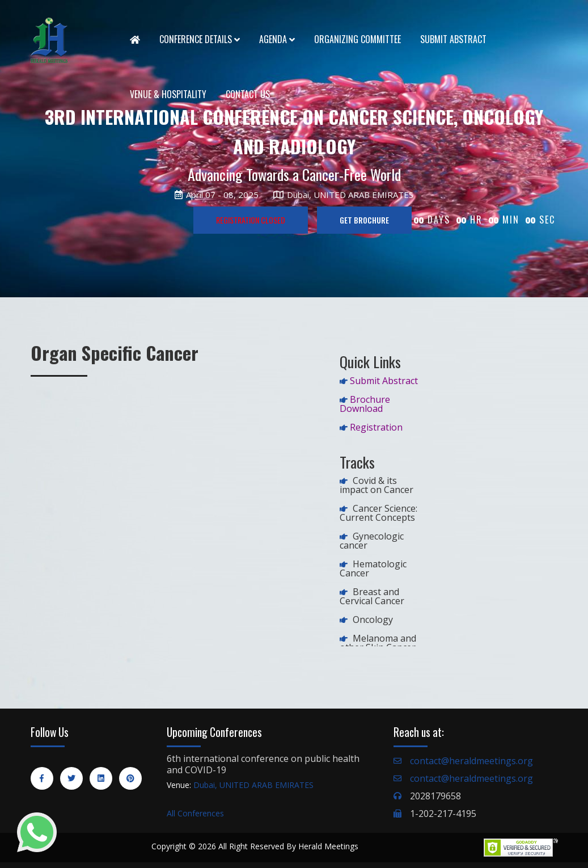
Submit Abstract (453, 39)
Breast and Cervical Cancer (372, 596)
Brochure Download (365, 404)
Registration (376, 427)
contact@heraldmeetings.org (471, 761)
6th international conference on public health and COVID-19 (263, 764)
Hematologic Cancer (373, 568)
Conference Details (200, 39)
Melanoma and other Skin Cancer (378, 643)
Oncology (373, 620)
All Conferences (195, 813)
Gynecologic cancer (372, 541)
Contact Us (248, 94)
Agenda (277, 39)
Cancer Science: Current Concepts (378, 513)
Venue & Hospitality (168, 94)
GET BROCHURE (364, 220)
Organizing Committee (358, 39)
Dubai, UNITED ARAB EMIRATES (253, 785)
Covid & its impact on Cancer (377, 485)
